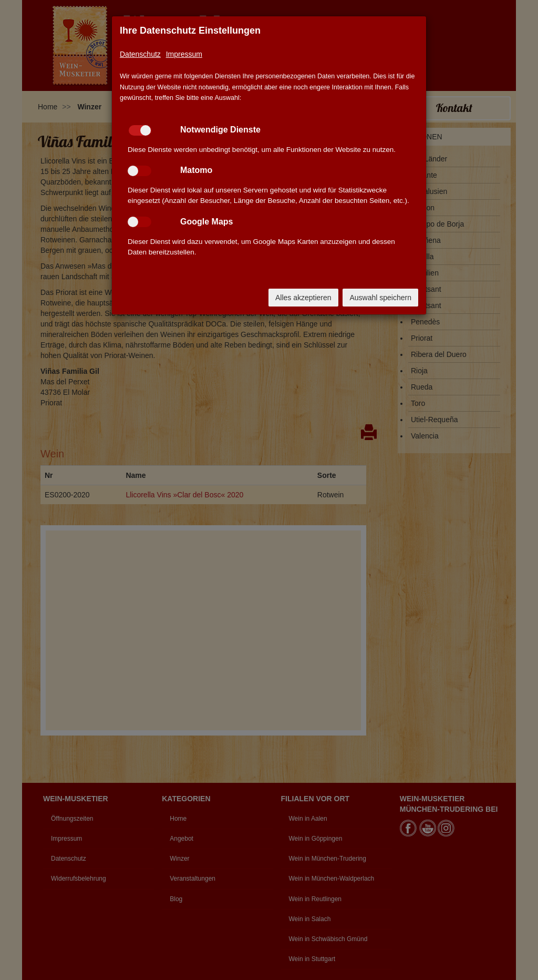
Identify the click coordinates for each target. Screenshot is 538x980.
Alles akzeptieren (303, 298)
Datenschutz (140, 54)
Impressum (184, 54)
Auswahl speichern (380, 298)
